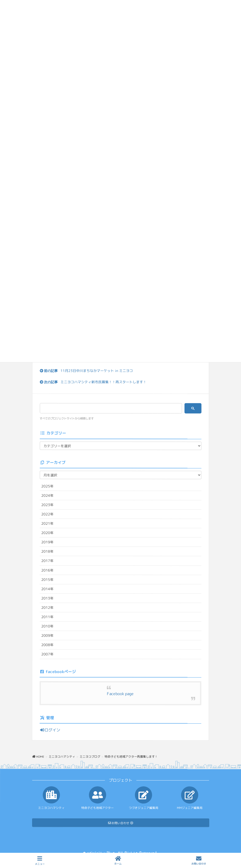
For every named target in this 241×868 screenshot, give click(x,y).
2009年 (47, 635)
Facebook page (120, 694)
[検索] (109, 408)
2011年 (47, 617)
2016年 (47, 570)
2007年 (47, 654)
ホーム (118, 861)
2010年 (47, 626)
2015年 (47, 579)
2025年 (47, 486)
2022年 (47, 514)
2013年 (47, 598)
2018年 (47, 551)
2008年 (47, 645)
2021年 (47, 523)
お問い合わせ (199, 861)
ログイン (50, 730)
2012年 (47, 607)
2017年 (47, 561)
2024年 (47, 495)
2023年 (47, 505)
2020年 (47, 533)
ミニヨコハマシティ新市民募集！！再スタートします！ (103, 382)
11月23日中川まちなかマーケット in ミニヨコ (97, 371)
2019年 (47, 542)
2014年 (47, 589)
